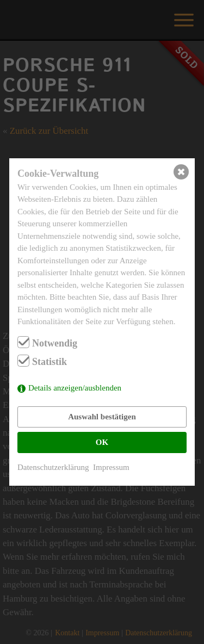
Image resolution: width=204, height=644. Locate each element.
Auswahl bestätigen (102, 417)
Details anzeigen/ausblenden (75, 388)
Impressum (111, 467)
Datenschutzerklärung (53, 467)
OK (102, 442)
